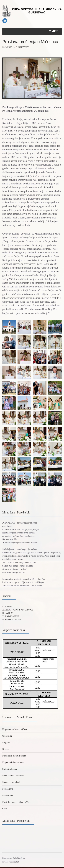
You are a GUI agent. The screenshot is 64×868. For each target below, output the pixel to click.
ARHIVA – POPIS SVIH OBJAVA (18, 610)
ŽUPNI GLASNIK (11, 616)
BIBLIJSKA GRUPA (12, 620)
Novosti (25, 47)
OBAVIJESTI (8, 613)
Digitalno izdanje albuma (13, 762)
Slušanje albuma (10, 769)
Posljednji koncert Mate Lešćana (17, 802)
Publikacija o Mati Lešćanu (14, 756)
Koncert (6, 749)
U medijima (8, 795)
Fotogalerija (8, 789)
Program (6, 743)
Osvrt (5, 809)
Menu (54, 31)
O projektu (7, 736)
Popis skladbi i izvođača (13, 776)
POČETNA (7, 606)
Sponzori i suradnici (11, 782)
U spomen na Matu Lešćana (15, 729)
